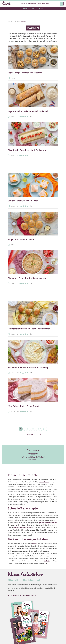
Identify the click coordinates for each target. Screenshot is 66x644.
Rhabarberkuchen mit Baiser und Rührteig (28, 367)
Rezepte (17, 21)
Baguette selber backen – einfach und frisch (28, 111)
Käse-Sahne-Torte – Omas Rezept (23, 406)
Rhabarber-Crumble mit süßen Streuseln (27, 278)
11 (40, 429)
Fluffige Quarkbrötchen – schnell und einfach (29, 329)
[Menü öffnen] (62, 4)
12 (45, 429)
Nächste (34, 434)
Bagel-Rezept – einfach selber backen (25, 73)
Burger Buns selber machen (21, 239)
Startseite (11, 21)
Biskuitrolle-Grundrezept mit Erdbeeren (27, 150)
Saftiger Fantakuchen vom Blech (23, 201)
